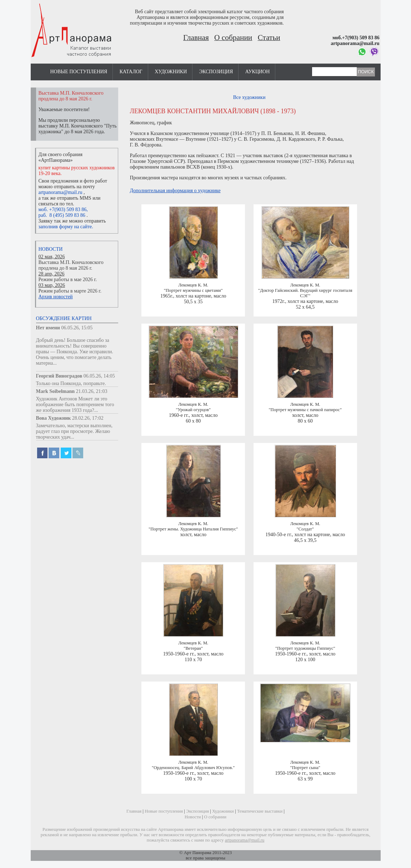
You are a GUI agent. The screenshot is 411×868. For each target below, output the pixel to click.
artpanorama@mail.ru (61, 192)
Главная (196, 38)
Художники (171, 72)
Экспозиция (216, 72)
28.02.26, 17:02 (88, 418)
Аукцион (258, 72)
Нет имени (48, 328)
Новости (51, 249)
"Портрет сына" (305, 768)
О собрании (233, 38)
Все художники (249, 97)
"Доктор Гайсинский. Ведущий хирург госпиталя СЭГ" (305, 293)
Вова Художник (54, 418)
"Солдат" (305, 529)
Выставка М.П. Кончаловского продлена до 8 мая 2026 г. (71, 265)
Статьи (269, 38)
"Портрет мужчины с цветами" (193, 290)
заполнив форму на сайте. (66, 227)
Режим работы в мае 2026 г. (68, 280)
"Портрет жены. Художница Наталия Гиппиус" (193, 529)
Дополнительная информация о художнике (175, 191)
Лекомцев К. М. (193, 285)
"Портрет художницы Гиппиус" (305, 648)
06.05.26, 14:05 (99, 376)
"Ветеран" (193, 648)
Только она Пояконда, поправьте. (71, 383)
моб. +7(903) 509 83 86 (63, 209)
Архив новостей (56, 297)
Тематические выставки (260, 811)
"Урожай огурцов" (193, 410)
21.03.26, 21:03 (92, 391)
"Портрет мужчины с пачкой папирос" (305, 410)
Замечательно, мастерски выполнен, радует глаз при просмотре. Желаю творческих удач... (74, 431)
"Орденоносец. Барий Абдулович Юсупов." (193, 768)
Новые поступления (79, 72)
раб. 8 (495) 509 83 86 (62, 215)
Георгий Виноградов (59, 376)
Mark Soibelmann (56, 391)
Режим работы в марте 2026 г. (70, 291)
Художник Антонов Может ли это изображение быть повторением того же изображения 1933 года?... (75, 405)
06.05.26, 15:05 (77, 328)
